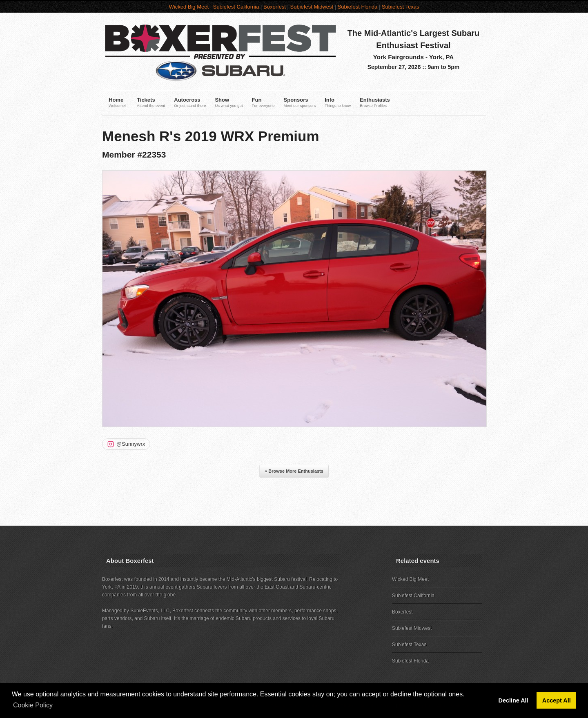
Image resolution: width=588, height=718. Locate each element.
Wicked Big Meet (189, 7)
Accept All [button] (557, 700)
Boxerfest (275, 7)
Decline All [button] (513, 700)
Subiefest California (236, 7)
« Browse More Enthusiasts (294, 471)
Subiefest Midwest (312, 7)
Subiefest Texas (401, 7)
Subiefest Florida (358, 7)
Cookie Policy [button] (33, 705)
